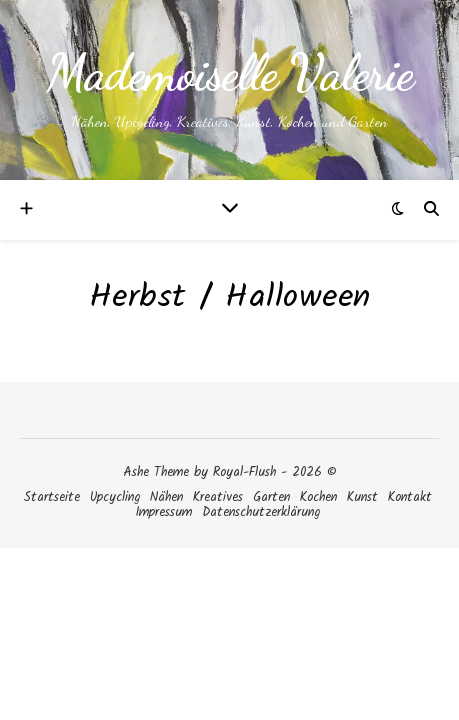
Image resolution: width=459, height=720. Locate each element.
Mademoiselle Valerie (230, 73)
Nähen (166, 497)
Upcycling (115, 497)
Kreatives (218, 497)
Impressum (163, 512)
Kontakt (410, 497)
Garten (271, 497)
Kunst (362, 497)
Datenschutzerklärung (261, 512)
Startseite (51, 497)
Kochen (318, 497)
